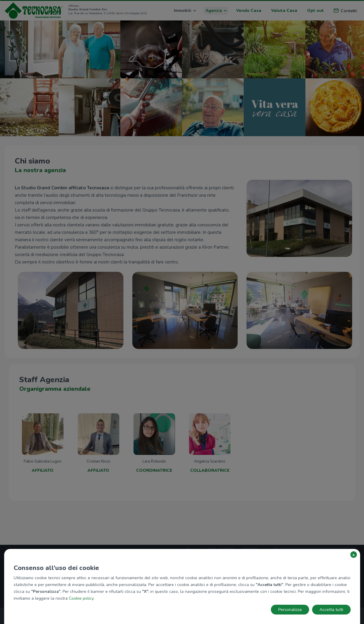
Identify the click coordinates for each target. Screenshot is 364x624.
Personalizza (290, 610)
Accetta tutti (331, 610)
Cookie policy (81, 598)
